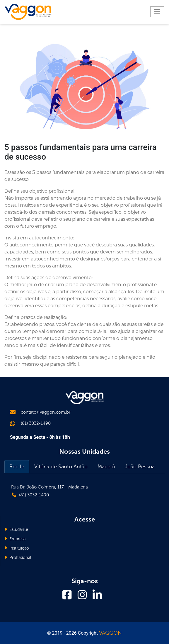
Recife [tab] (17, 467)
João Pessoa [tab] (140, 467)
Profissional (18, 557)
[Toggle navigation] (157, 12)
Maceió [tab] (106, 467)
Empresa (15, 539)
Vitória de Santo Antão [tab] (61, 467)
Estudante (16, 529)
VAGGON (110, 633)
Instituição (17, 548)
